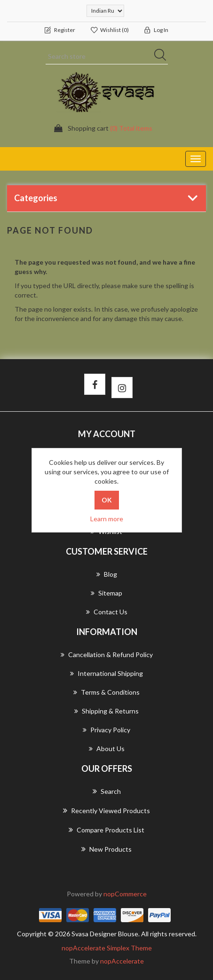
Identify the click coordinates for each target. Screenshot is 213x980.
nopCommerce (125, 894)
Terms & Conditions (106, 692)
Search (107, 791)
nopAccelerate (122, 961)
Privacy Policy (106, 730)
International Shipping (106, 673)
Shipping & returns (106, 711)
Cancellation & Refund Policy (107, 655)
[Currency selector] (105, 11)
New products (106, 849)
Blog (107, 574)
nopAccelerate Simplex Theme (107, 948)
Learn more (107, 519)
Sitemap (106, 593)
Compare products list (106, 830)
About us (107, 749)
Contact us (107, 612)
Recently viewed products (106, 810)
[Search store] (107, 56)
